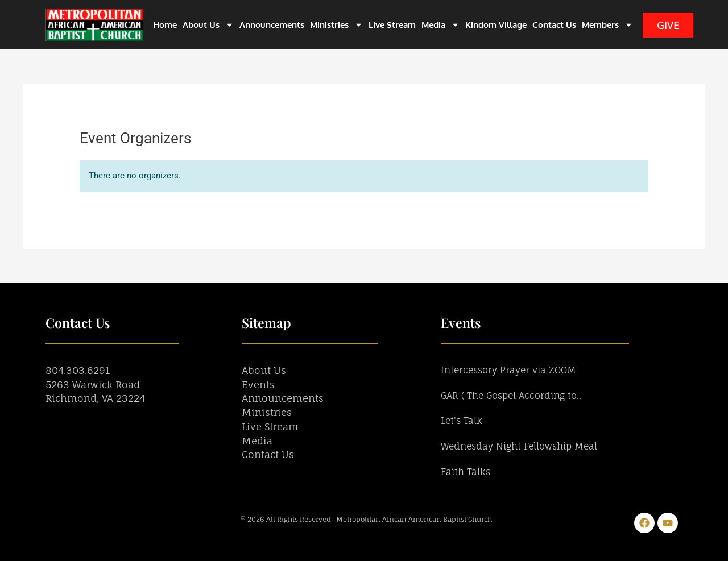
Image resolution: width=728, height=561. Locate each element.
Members (607, 25)
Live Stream (392, 25)
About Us (208, 25)
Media (440, 25)
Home (165, 25)
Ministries (336, 25)
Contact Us (554, 25)
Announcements (272, 25)
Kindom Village (496, 25)
